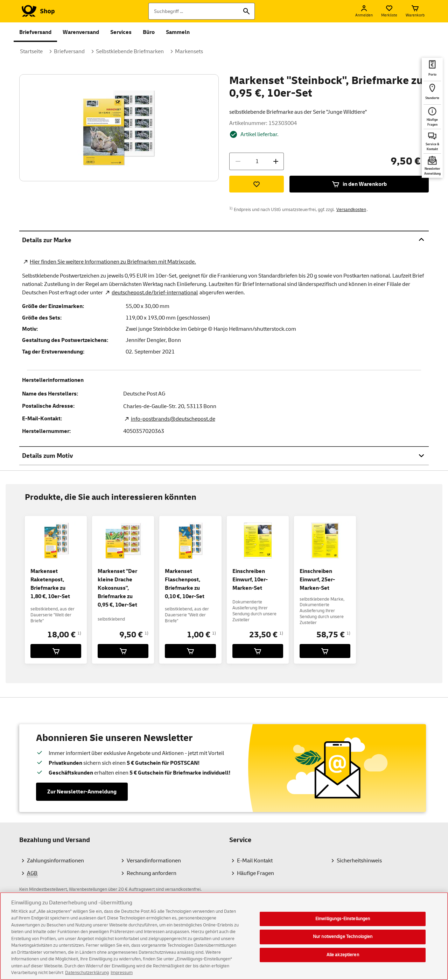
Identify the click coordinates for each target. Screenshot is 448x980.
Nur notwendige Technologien (343, 941)
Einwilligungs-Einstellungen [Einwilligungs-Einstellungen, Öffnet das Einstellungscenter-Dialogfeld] (343, 924)
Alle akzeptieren (343, 960)
